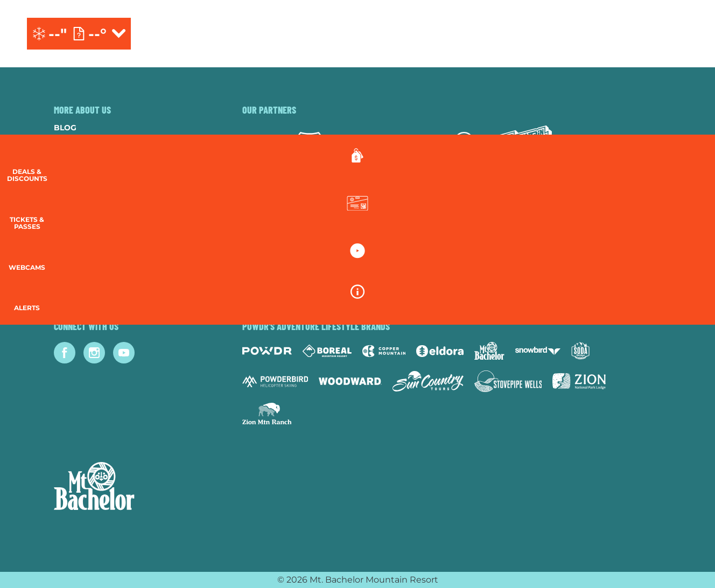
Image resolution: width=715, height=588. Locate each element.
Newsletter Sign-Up (98, 258)
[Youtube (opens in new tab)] (124, 353)
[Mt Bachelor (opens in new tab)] (489, 351)
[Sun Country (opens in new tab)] (428, 381)
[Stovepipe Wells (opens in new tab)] (508, 381)
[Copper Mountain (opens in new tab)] (384, 351)
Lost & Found (84, 288)
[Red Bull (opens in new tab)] (411, 146)
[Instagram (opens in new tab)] (94, 353)
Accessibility (83, 244)
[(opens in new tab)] (637, 34)
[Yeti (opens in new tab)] (357, 147)
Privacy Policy (87, 215)
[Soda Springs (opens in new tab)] (580, 351)
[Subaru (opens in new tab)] (262, 147)
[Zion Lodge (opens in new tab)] (579, 381)
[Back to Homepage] (135, 487)
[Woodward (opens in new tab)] (350, 381)
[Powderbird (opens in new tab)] (275, 381)
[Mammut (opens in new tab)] (464, 146)
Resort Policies (89, 200)
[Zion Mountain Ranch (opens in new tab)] (267, 414)
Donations (79, 186)
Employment (82, 171)
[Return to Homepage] (357, 34)
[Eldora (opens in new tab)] (440, 351)
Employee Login (89, 229)
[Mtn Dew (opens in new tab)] (525, 146)
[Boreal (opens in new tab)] (327, 351)
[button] (688, 219)
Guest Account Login (102, 273)
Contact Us (80, 157)
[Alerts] (688, 312)
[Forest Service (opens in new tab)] (310, 146)
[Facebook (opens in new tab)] (65, 353)
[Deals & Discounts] (688, 167)
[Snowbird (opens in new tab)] (538, 351)
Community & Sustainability (117, 142)
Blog (65, 128)
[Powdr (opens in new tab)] (267, 351)
